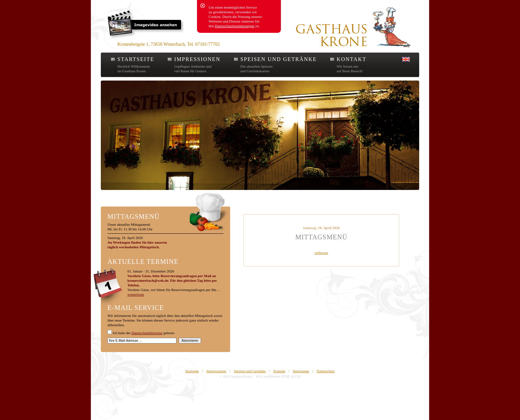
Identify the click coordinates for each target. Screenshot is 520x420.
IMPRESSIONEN (197, 59)
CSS (297, 376)
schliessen (322, 253)
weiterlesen (136, 294)
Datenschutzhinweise (147, 333)
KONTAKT (351, 59)
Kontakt (279, 371)
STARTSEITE (136, 59)
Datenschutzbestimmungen (235, 26)
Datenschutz (326, 371)
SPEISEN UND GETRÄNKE (279, 59)
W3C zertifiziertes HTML (273, 376)
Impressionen (216, 371)
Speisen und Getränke (250, 371)
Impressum (301, 371)
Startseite (192, 371)
